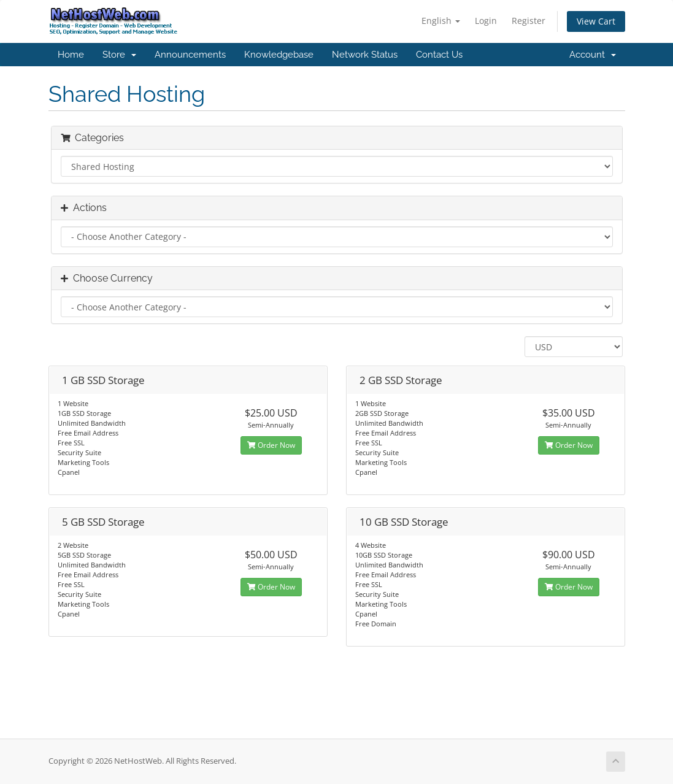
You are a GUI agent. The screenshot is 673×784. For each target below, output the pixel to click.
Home (71, 55)
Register (529, 21)
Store (119, 55)
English (441, 21)
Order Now (271, 445)
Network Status (365, 55)
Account (593, 55)
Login (486, 21)
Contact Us (439, 55)
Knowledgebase (279, 55)
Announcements (190, 55)
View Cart (596, 21)
